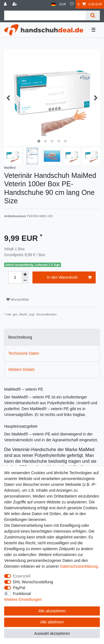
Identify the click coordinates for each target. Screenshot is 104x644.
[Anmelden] (6, 4)
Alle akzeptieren (52, 611)
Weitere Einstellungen (23, 599)
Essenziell (22, 576)
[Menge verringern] (25, 281)
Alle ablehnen (52, 622)
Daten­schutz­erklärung (79, 566)
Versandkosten (46, 314)
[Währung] (63, 4)
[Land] (53, 4)
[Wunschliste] (72, 4)
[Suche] (93, 15)
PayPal (19, 588)
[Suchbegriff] (45, 15)
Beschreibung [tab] (20, 337)
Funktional (22, 594)
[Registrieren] (15, 4)
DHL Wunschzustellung (33, 582)
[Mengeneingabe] (15, 277)
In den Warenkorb (69, 278)
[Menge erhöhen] (25, 275)
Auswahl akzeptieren (52, 633)
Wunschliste (18, 300)
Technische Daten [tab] (24, 353)
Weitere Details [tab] (21, 369)
